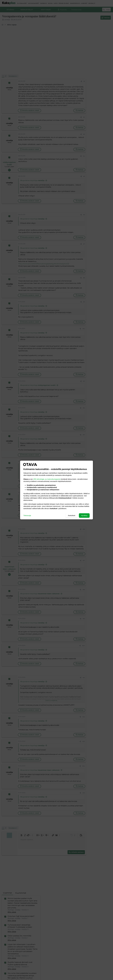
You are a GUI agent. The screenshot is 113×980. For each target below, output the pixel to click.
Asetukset (72, 515)
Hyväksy (84, 515)
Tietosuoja (27, 515)
